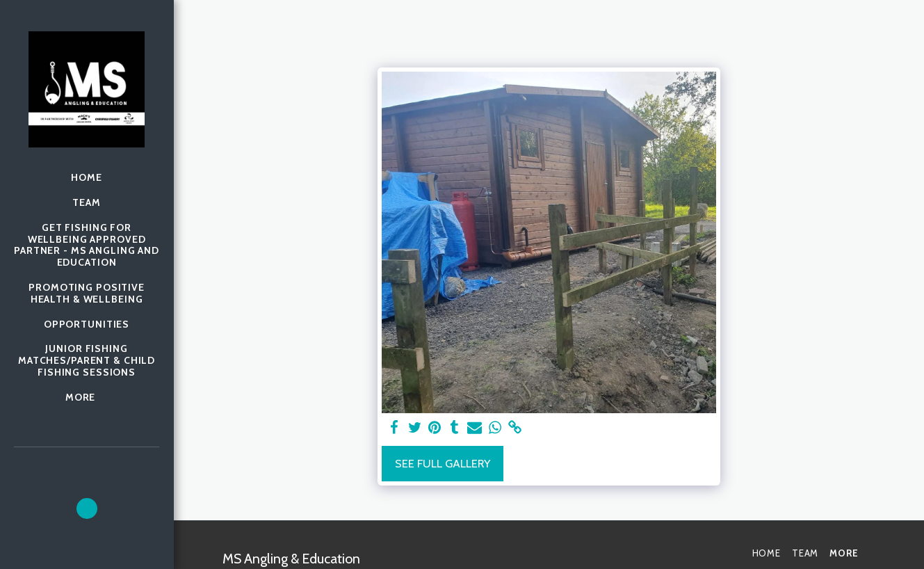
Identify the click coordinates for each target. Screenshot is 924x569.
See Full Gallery (443, 463)
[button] (87, 508)
